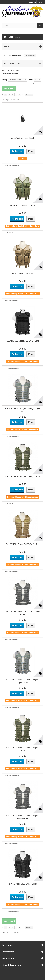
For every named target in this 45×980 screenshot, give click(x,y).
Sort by (4, 80)
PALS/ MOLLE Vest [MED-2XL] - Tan (22, 544)
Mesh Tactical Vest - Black (22, 138)
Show (31, 80)
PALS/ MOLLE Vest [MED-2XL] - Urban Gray (22, 613)
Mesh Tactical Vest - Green (22, 206)
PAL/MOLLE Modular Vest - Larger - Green (23, 749)
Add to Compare (13, 165)
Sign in (40, 2)
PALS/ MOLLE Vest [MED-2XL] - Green (22, 477)
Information (12, 63)
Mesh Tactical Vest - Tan (22, 273)
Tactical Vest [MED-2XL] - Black (22, 884)
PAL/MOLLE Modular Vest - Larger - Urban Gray (23, 817)
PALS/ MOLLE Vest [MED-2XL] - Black (23, 341)
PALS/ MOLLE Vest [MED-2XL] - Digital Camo (22, 410)
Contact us (32, 2)
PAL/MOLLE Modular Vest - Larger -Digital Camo (23, 681)
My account (8, 958)
